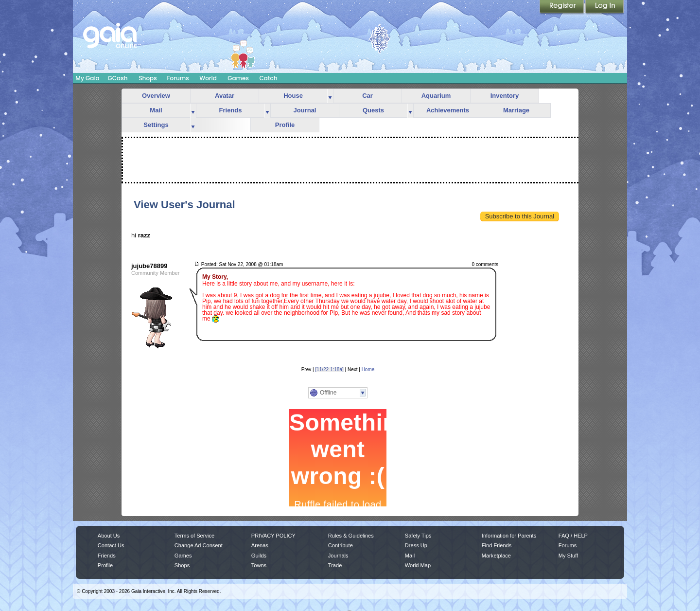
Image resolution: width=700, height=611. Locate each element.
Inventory (505, 96)
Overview (156, 96)
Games (238, 78)
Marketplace (496, 556)
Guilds (259, 556)
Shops (148, 78)
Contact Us (111, 545)
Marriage (516, 110)
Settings (156, 125)
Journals (338, 556)
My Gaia (87, 78)
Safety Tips (418, 536)
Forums (178, 78)
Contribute (341, 545)
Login (605, 7)
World (208, 78)
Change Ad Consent (199, 545)
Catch (269, 78)
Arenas (260, 545)
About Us (109, 536)
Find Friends (497, 545)
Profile (285, 125)
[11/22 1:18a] (329, 369)
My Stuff (568, 556)
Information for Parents (509, 536)
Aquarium (436, 96)
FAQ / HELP (573, 536)
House (293, 96)
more (330, 96)
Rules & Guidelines (351, 536)
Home (368, 369)
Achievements (448, 110)
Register (562, 7)
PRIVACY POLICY (273, 536)
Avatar (225, 96)
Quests (373, 110)
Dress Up (416, 545)
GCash (118, 78)
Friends (231, 110)
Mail (156, 110)
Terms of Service (194, 536)
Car (367, 96)
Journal (305, 110)
